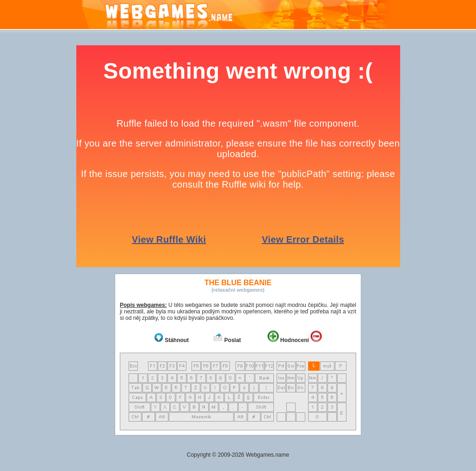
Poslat (233, 340)
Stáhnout (177, 340)
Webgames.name (267, 455)
